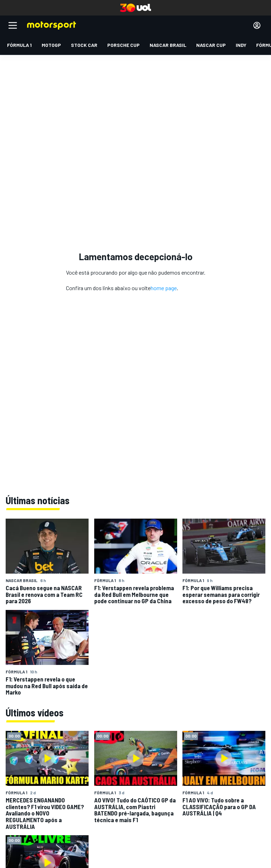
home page (164, 288)
